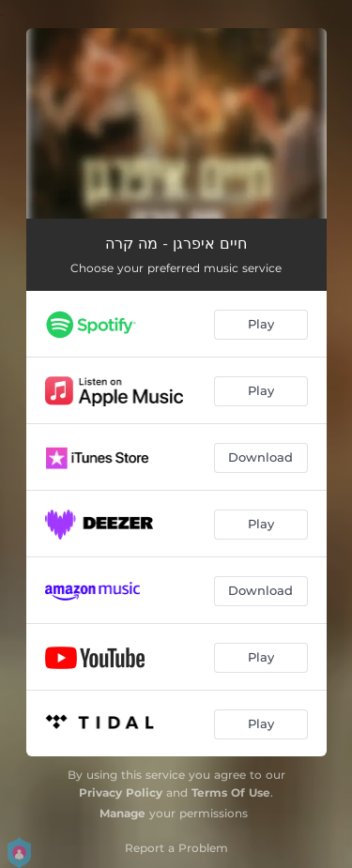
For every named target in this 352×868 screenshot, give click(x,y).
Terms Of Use (231, 792)
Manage (122, 813)
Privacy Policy (121, 792)
